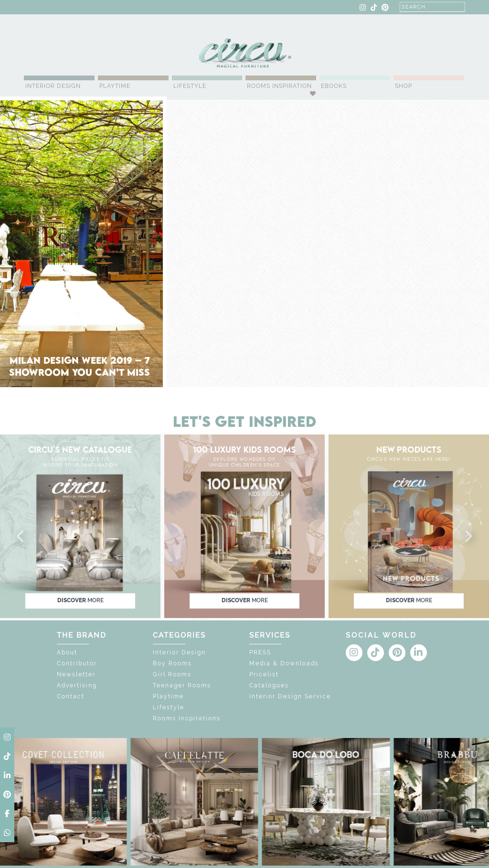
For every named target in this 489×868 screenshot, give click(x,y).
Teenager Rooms (182, 685)
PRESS (260, 652)
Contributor (77, 663)
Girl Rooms (172, 674)
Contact (71, 696)
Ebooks (334, 86)
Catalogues (269, 685)
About (67, 652)
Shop (404, 86)
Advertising (77, 685)
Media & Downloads (284, 663)
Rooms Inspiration (279, 86)
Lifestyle (190, 86)
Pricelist (264, 674)
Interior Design (53, 86)
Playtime (115, 86)
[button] (21, 537)
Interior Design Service (290, 696)
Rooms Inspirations (187, 718)
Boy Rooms (172, 663)
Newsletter (76, 674)
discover (80, 600)
